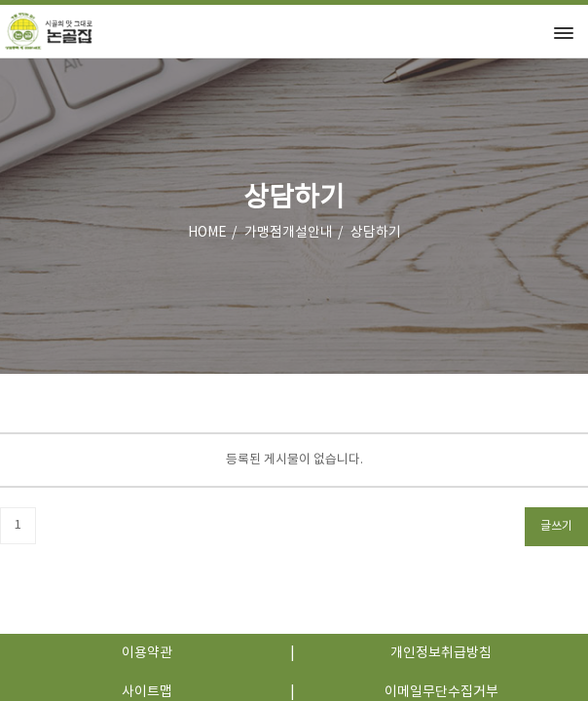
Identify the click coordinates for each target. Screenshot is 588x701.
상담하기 (376, 233)
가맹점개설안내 (289, 233)
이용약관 (147, 653)
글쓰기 (556, 526)
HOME (207, 233)
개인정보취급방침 (441, 653)
